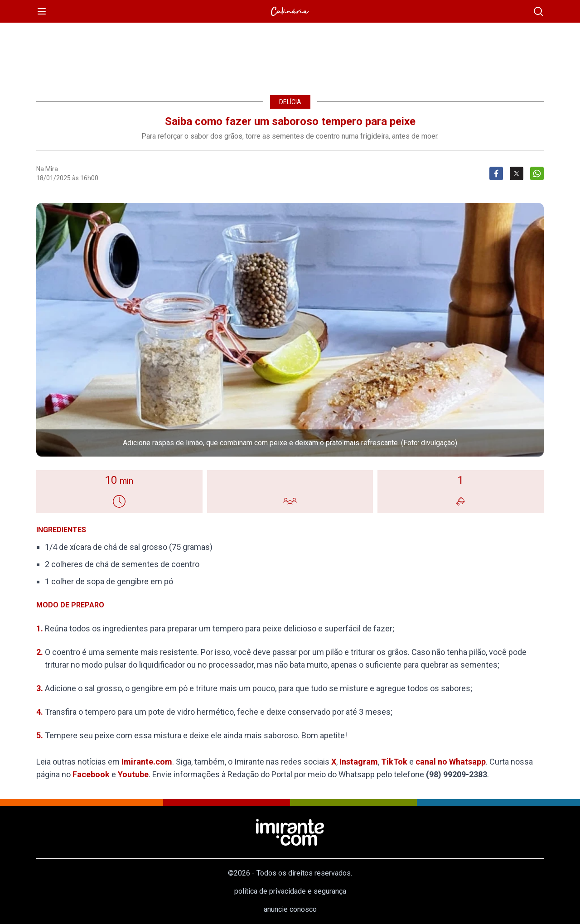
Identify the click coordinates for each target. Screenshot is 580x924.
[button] (290, 330)
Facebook (91, 774)
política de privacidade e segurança (290, 891)
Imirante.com (147, 762)
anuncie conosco (290, 909)
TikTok (394, 762)
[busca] (538, 11)
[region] (290, 54)
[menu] (42, 11)
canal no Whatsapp (451, 762)
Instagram (359, 762)
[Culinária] (290, 11)
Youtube (133, 774)
